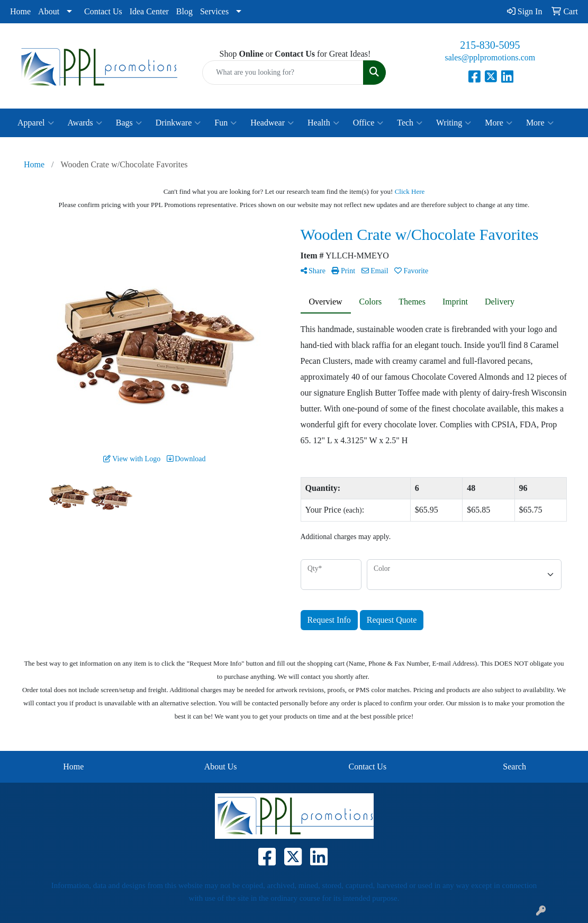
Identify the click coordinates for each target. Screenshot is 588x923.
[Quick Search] (283, 73)
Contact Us (103, 11)
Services (214, 11)
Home (20, 11)
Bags (129, 123)
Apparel (36, 123)
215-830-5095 (490, 45)
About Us (221, 767)
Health (323, 123)
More (499, 123)
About (49, 11)
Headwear (272, 123)
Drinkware (178, 123)
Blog (184, 11)
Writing (454, 123)
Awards (85, 123)
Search (514, 767)
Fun (225, 123)
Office (368, 123)
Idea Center (149, 11)
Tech (410, 123)
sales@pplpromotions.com (490, 57)
